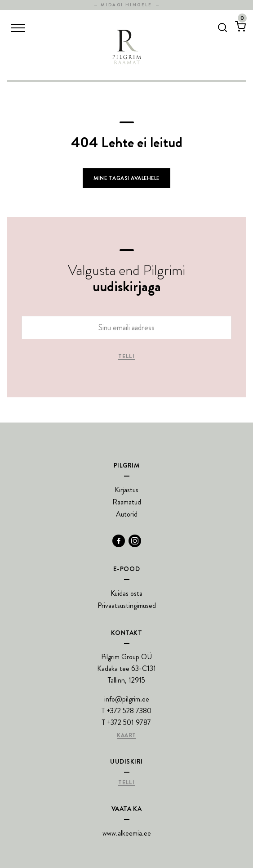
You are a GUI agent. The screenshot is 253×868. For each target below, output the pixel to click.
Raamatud (127, 502)
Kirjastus (126, 490)
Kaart (126, 736)
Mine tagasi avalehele (126, 178)
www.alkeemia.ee (127, 833)
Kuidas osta (126, 593)
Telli (126, 357)
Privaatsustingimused (127, 605)
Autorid (127, 514)
